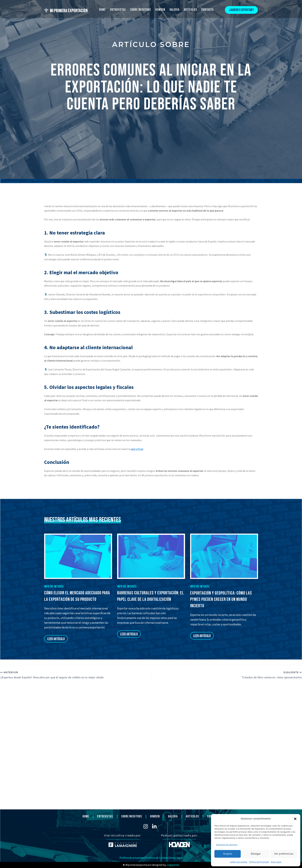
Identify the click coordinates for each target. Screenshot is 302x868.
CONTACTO (208, 10)
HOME (102, 10)
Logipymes (173, 865)
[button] (295, 819)
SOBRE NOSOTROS (141, 10)
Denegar (256, 854)
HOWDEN (160, 10)
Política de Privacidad (259, 862)
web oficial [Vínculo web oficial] (137, 449)
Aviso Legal (276, 862)
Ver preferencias (284, 854)
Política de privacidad (132, 858)
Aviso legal (176, 858)
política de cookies (239, 862)
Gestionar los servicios (227, 845)
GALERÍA (175, 10)
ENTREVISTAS (118, 10)
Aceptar (228, 854)
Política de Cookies (157, 858)
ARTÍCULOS (190, 10)
